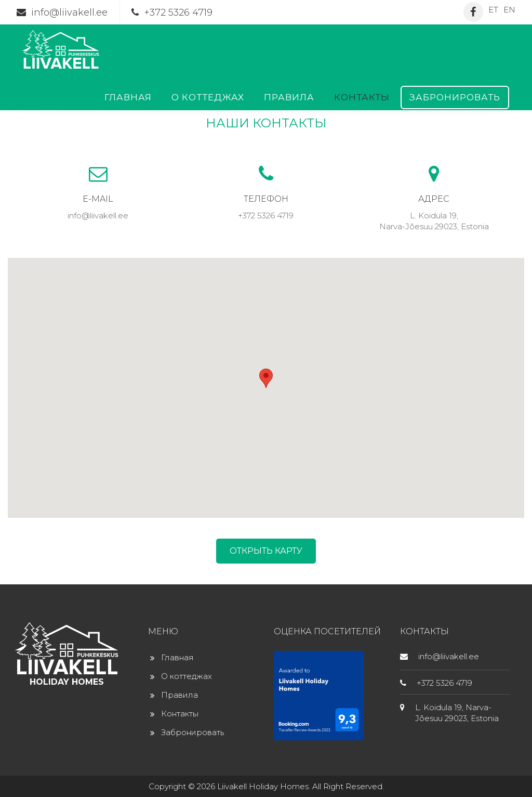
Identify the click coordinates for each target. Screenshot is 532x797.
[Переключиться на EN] (509, 9)
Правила (289, 97)
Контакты (362, 97)
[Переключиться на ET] (493, 9)
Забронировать (455, 97)
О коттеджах (208, 97)
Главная (128, 97)
